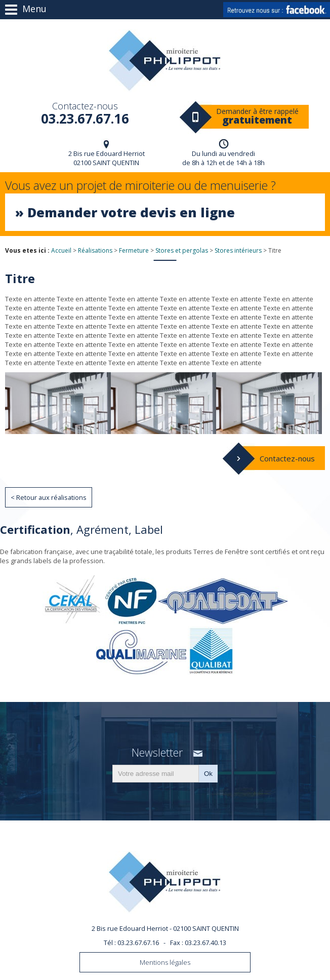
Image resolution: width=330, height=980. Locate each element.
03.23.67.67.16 (85, 112)
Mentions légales (165, 962)
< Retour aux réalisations (49, 497)
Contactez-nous (287, 458)
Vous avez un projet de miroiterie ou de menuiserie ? (165, 204)
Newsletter (157, 752)
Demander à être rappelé (257, 116)
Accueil (61, 250)
